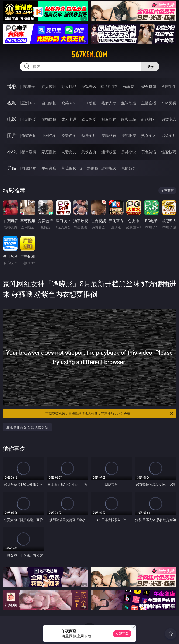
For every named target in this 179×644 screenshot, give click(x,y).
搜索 (150, 66)
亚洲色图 (49, 136)
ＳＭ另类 (169, 103)
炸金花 (129, 87)
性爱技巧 (169, 152)
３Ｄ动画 (89, 103)
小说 (12, 152)
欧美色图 (69, 136)
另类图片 (169, 136)
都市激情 (29, 152)
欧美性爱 (89, 119)
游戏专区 (89, 87)
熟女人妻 (109, 103)
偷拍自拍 (49, 119)
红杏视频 (109, 168)
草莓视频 (69, 168)
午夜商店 (49, 168)
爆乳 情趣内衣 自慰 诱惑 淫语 (27, 427)
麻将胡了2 (109, 87)
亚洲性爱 (29, 119)
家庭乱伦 (49, 152)
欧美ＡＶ (69, 103)
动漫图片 (89, 136)
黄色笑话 (149, 152)
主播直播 (149, 103)
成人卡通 (69, 119)
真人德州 (49, 87)
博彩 (12, 86)
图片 (12, 135)
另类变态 (169, 119)
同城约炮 (29, 168)
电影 (12, 119)
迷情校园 (109, 152)
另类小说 (129, 152)
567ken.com (89, 55)
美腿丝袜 (109, 136)
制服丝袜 (109, 119)
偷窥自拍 (29, 136)
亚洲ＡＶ (29, 103)
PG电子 (29, 87)
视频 (12, 103)
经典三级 (129, 119)
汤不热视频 (89, 168)
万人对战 (69, 87)
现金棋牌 (149, 87)
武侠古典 (89, 152)
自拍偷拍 (49, 103)
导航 (12, 168)
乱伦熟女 (149, 119)
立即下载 (122, 634)
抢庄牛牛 (169, 87)
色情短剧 (129, 168)
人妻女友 (69, 152)
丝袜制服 (129, 103)
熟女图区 (149, 136)
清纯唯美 (129, 136)
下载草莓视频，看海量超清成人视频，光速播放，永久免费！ (110, 413)
